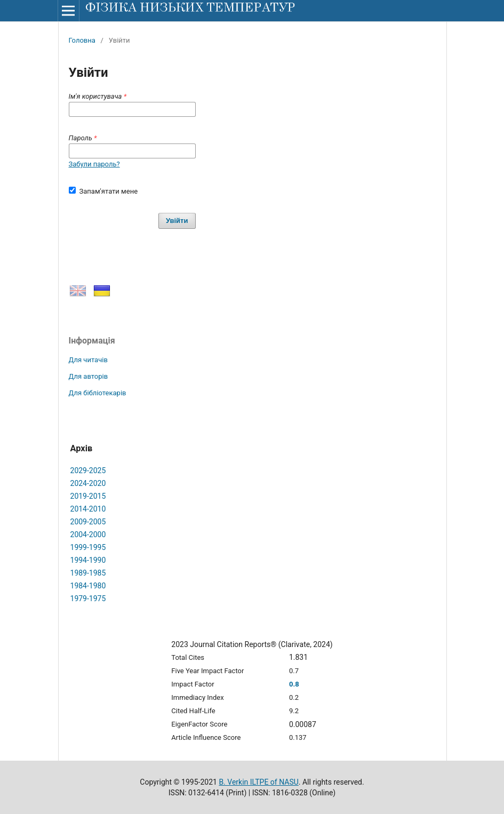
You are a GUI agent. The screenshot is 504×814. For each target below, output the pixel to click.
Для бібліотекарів (98, 393)
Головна (82, 40)
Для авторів (89, 376)
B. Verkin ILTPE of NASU (258, 782)
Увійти (177, 221)
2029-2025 (88, 470)
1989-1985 (88, 573)
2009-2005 (88, 522)
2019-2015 (88, 496)
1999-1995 (88, 547)
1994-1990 (88, 560)
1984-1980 (88, 586)
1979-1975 (88, 598)
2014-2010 (88, 509)
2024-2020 (88, 483)
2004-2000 (88, 534)
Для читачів (88, 360)
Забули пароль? (94, 164)
